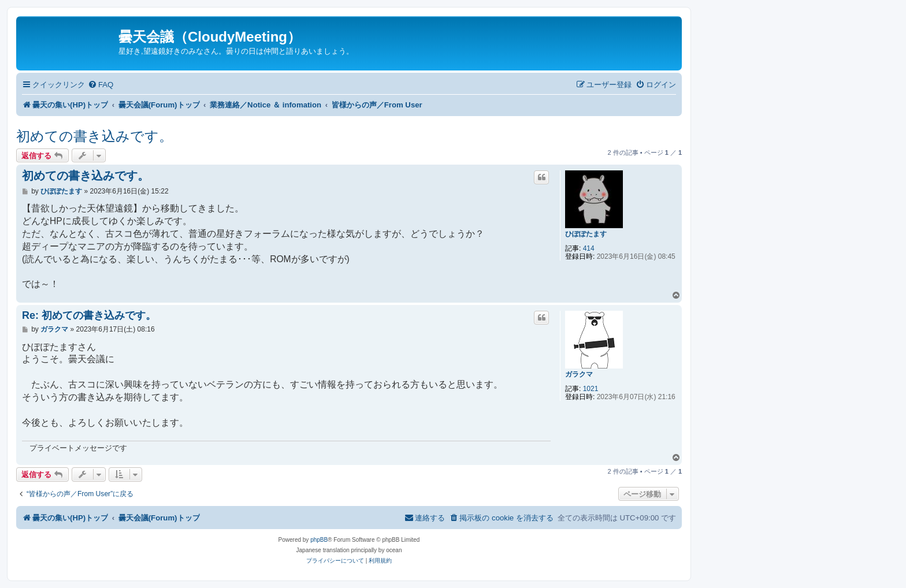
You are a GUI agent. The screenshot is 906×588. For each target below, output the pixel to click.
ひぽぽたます (586, 234)
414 (589, 248)
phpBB (319, 540)
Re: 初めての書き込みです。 (89, 315)
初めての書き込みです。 (94, 136)
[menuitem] (101, 85)
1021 (591, 389)
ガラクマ (579, 374)
